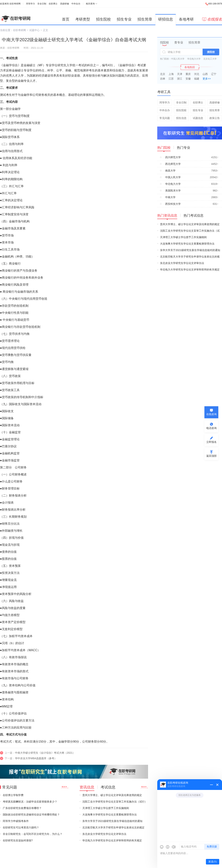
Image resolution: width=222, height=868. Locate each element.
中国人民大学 (178, 59)
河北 (197, 74)
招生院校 (103, 19)
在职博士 (53, 4)
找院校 (164, 42)
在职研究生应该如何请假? (18, 840)
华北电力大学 (194, 59)
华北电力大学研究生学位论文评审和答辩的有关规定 (112, 840)
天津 (180, 74)
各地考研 (186, 19)
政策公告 (215, 118)
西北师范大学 (173, 164)
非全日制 (42, 4)
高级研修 (65, 4)
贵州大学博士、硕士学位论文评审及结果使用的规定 (112, 795)
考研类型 (83, 19)
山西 (205, 74)
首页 (66, 19)
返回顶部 (211, 456)
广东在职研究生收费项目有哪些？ (22, 808)
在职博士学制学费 (13, 795)
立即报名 (211, 442)
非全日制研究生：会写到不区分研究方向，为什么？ (33, 834)
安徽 (188, 79)
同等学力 (31, 4)
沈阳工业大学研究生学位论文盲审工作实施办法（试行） (115, 802)
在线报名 (212, 19)
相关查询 (90, 4)
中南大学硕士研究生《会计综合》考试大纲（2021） (45, 753)
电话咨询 (211, 428)
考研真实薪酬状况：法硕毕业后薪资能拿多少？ (30, 802)
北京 (163, 74)
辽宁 (214, 74)
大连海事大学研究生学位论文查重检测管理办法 (110, 815)
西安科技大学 (173, 204)
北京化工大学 (210, 59)
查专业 (179, 42)
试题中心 (34, 30)
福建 (197, 79)
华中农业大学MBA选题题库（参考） (36, 758)
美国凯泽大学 (173, 191)
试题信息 (198, 118)
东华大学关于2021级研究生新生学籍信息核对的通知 (112, 821)
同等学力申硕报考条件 (16, 821)
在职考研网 (15, 4)
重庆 (188, 74)
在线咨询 (211, 414)
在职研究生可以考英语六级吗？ (21, 827)
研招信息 (166, 19)
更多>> (207, 79)
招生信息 (181, 118)
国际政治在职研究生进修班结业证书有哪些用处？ (31, 815)
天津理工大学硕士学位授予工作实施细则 (106, 808)
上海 (171, 74)
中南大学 (170, 197)
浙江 (180, 79)
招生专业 (124, 19)
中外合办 (76, 4)
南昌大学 (170, 171)
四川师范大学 (173, 157)
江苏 (171, 79)
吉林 (163, 79)
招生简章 (145, 19)
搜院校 (211, 52)
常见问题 (165, 118)
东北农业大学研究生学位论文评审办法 (104, 834)
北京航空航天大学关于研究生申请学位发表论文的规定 (113, 827)
